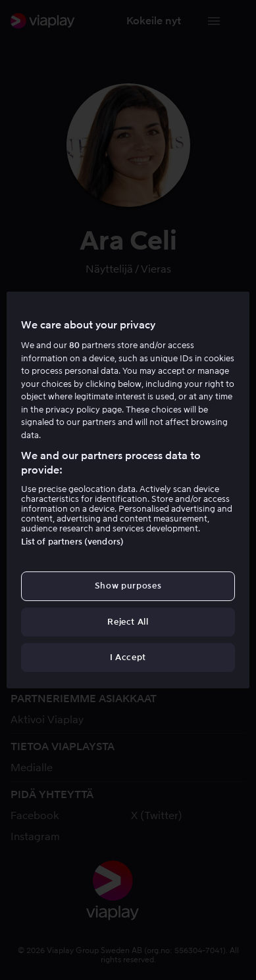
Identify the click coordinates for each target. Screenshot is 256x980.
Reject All (128, 622)
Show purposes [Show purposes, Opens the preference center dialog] (128, 586)
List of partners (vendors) (72, 542)
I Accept (128, 657)
